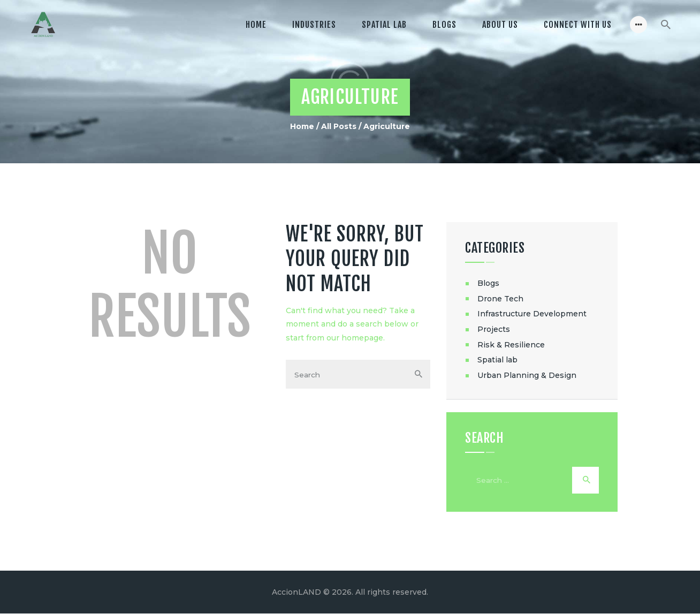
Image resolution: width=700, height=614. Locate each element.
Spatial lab (497, 360)
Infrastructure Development (532, 314)
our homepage (355, 338)
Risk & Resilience (511, 345)
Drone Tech (500, 299)
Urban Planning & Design (527, 375)
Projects (494, 329)
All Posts (339, 126)
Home (302, 126)
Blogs (488, 283)
